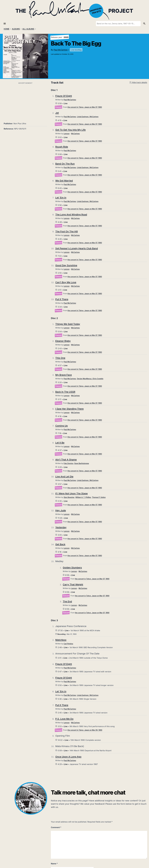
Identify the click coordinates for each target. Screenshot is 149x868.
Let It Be (60, 443)
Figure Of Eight (64, 96)
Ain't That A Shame (66, 460)
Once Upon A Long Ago (68, 757)
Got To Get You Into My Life (70, 130)
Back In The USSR (65, 392)
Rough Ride (62, 147)
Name (54, 864)
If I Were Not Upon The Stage (71, 493)
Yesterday (61, 527)
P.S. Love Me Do (64, 719)
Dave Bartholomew (82, 463)
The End (67, 601)
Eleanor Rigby (63, 341)
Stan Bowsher (69, 497)
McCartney (75, 134)
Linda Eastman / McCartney (88, 117)
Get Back (60, 544)
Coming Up (61, 426)
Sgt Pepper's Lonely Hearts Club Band (77, 248)
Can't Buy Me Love (66, 282)
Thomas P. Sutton (99, 497)
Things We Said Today (68, 324)
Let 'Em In (61, 198)
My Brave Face (63, 375)
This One (60, 358)
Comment (56, 827)
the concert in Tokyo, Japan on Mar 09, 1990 (85, 730)
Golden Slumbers (72, 568)
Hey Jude (61, 510)
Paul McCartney (61, 50)
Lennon (67, 134)
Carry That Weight (73, 585)
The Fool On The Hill (67, 231)
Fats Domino (69, 463)
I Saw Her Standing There (69, 409)
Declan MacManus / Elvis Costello (90, 379)
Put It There (62, 299)
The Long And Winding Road (71, 215)
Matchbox (61, 640)
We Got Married (64, 181)
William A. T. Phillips (83, 497)
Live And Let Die (64, 477)
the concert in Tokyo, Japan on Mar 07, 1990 (85, 107)
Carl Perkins (68, 644)
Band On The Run (65, 164)
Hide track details (138, 82)
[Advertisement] (25, 101)
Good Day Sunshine (66, 265)
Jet (57, 113)
